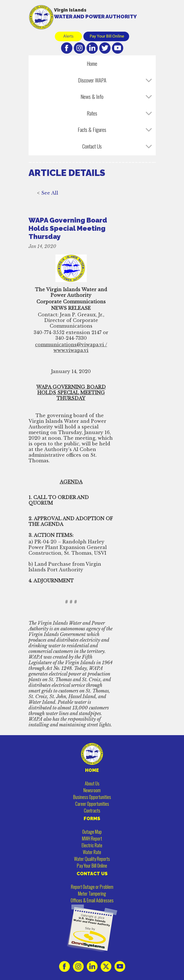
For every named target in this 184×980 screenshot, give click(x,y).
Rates (92, 113)
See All (50, 199)
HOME (92, 770)
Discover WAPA (92, 80)
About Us (92, 783)
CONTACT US (92, 874)
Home (92, 63)
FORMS (92, 819)
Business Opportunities (92, 797)
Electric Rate (92, 845)
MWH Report (92, 839)
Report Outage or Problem (92, 887)
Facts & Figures (92, 129)
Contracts (92, 811)
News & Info (92, 96)
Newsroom (92, 790)
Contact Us (92, 146)
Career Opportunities (92, 804)
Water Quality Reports (92, 859)
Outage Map (92, 832)
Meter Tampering (92, 894)
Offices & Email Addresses (92, 900)
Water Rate (92, 852)
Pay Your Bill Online (92, 866)
